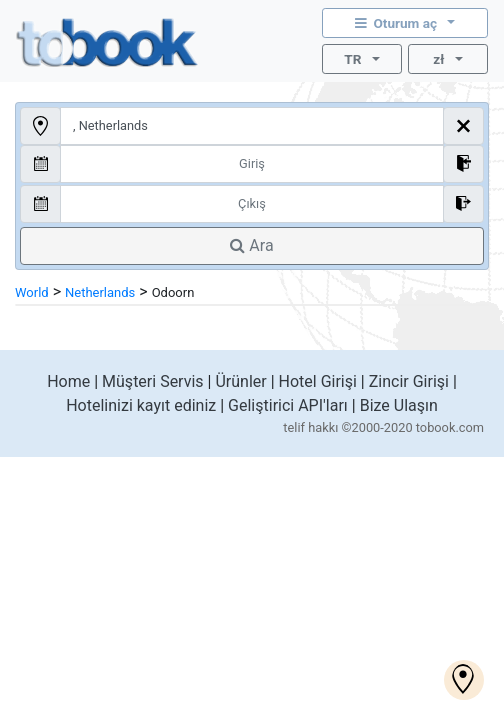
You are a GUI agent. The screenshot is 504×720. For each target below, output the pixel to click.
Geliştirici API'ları (288, 405)
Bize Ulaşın (399, 405)
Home (68, 381)
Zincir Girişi (409, 381)
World (32, 292)
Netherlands (100, 292)
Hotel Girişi (318, 381)
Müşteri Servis (153, 381)
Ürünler (240, 381)
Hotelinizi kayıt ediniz (141, 405)
